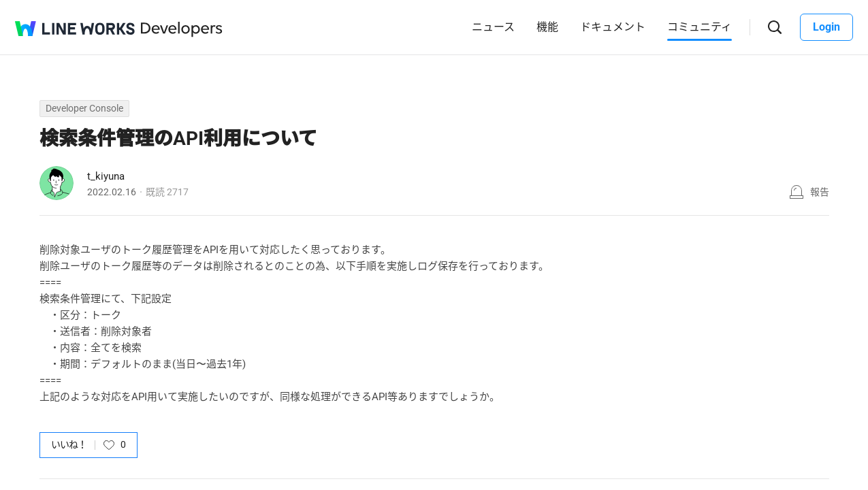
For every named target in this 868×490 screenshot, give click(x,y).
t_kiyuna (106, 176)
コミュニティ (700, 27)
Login (826, 27)
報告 (820, 192)
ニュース (493, 27)
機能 (547, 27)
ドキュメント (613, 27)
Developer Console (84, 108)
